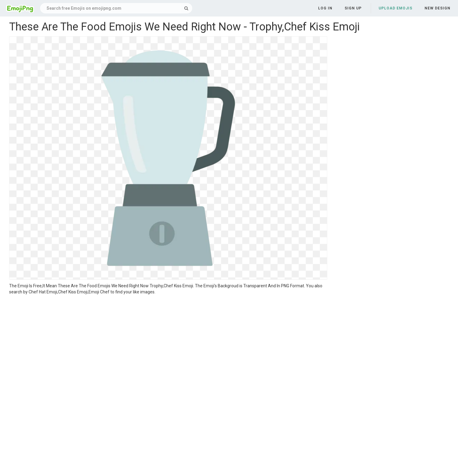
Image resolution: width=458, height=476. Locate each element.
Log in (325, 8)
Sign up (353, 8)
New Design (437, 8)
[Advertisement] (168, 341)
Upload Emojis (396, 8)
